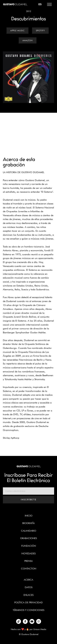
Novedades (28, 553)
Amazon (28, 40)
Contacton (29, 569)
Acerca (28, 580)
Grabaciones (28, 538)
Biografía (28, 523)
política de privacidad (28, 602)
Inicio (29, 516)
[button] (49, 4)
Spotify (40, 31)
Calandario (29, 531)
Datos (29, 587)
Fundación (29, 546)
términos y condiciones (28, 610)
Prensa (28, 561)
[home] (15, 4)
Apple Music (17, 31)
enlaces (28, 595)
